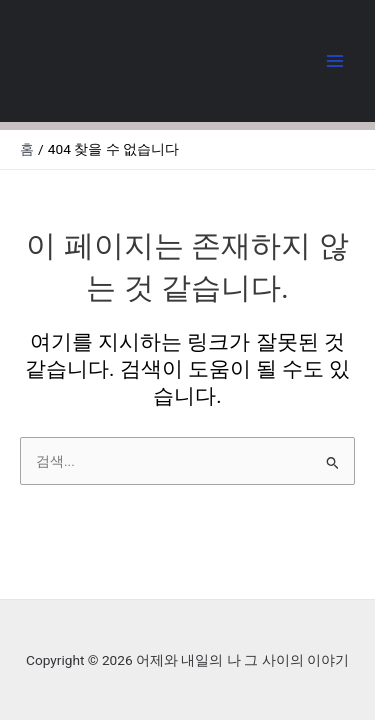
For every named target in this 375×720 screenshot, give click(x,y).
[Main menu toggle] (335, 61)
